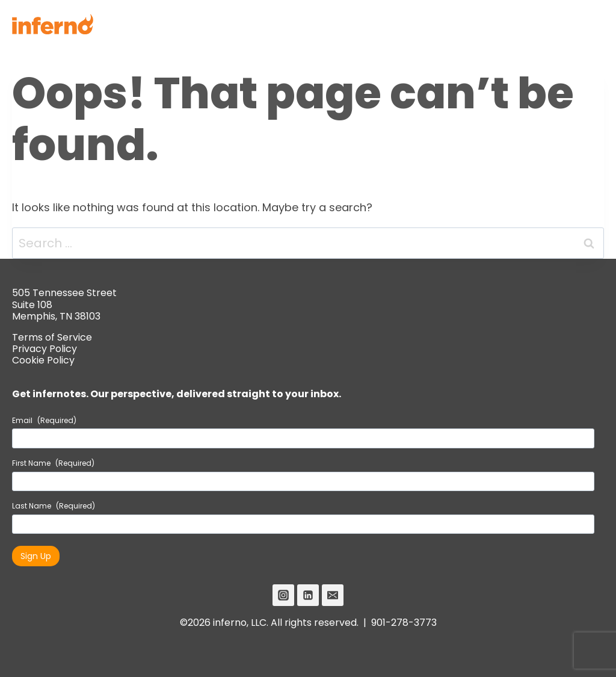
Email (44, 421)
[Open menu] (590, 24)
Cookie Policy (43, 360)
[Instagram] (283, 595)
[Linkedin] (308, 595)
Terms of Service (52, 337)
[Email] (333, 595)
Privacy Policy (45, 349)
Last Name (54, 506)
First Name (53, 463)
